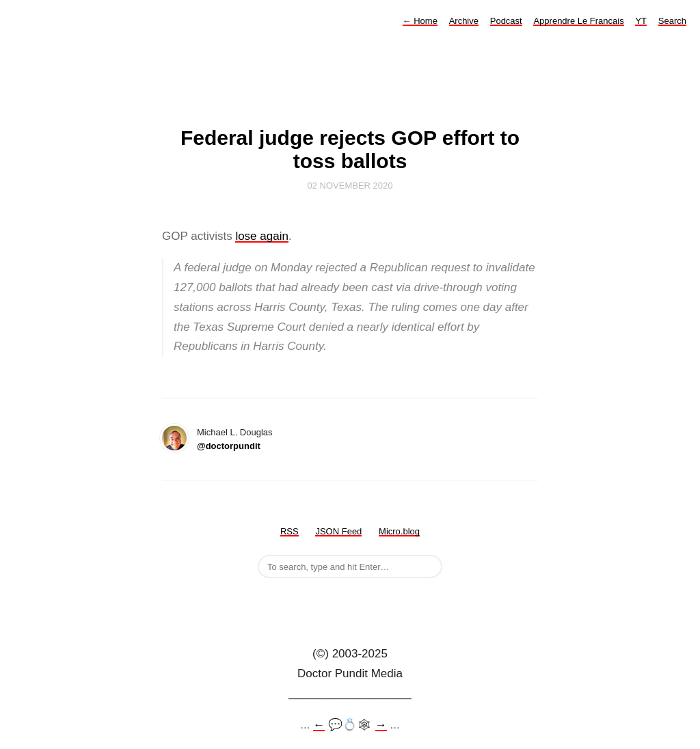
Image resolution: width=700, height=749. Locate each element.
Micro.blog (399, 531)
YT (641, 21)
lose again (262, 236)
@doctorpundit (229, 446)
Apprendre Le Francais (578, 21)
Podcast (506, 21)
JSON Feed (338, 531)
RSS (290, 531)
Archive (464, 21)
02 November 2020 (350, 186)
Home (420, 21)
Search (672, 21)
